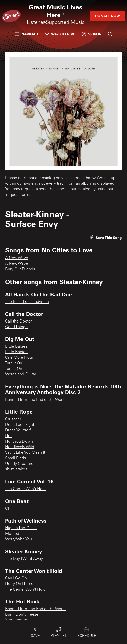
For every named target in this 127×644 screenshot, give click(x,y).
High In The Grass (21, 528)
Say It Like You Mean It (25, 453)
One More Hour (19, 358)
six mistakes (16, 469)
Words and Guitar (21, 374)
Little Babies (16, 347)
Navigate (27, 34)
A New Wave (17, 258)
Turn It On (14, 363)
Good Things (16, 327)
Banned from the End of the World (35, 400)
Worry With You (18, 539)
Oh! (8, 509)
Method (12, 534)
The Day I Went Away (24, 559)
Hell (9, 436)
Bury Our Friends (20, 269)
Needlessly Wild (20, 447)
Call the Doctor (18, 321)
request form (18, 195)
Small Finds (16, 458)
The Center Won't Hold (25, 489)
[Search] (110, 34)
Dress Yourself (18, 430)
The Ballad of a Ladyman (27, 302)
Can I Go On (16, 578)
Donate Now (108, 16)
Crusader (13, 419)
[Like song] (106, 238)
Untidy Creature (19, 464)
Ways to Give (60, 34)
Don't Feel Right (20, 425)
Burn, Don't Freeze (22, 615)
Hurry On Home (19, 584)
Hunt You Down (19, 442)
